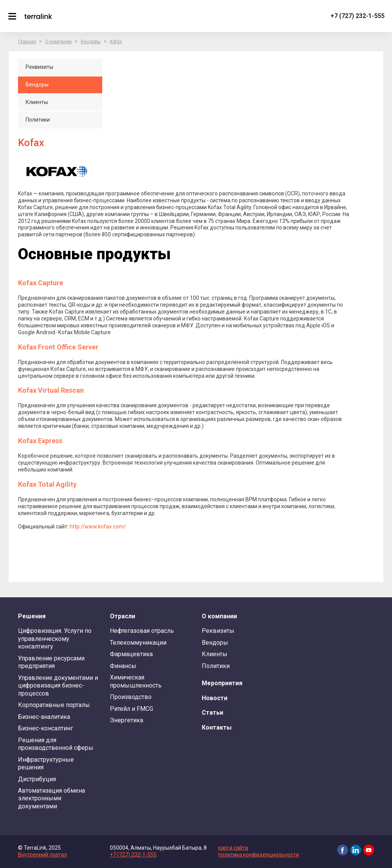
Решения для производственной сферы (56, 744)
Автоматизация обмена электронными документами (51, 798)
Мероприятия (222, 683)
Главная (27, 42)
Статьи (212, 713)
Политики (216, 666)
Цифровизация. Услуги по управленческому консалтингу (55, 639)
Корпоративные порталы (54, 705)
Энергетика (127, 720)
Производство (131, 697)
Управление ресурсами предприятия (51, 662)
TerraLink (38, 16)
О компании (58, 42)
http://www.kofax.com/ (98, 527)
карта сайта (233, 848)
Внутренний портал (42, 855)
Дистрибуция (37, 779)
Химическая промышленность (136, 681)
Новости (215, 698)
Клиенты (215, 654)
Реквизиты (218, 631)
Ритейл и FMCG (131, 709)
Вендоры (91, 42)
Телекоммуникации (138, 643)
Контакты (217, 727)
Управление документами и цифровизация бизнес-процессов (58, 686)
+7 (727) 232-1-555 (357, 16)
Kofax (116, 42)
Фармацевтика (131, 654)
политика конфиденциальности (259, 855)
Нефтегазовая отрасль (142, 631)
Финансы (123, 666)
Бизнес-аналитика (44, 717)
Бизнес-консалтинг (46, 728)
